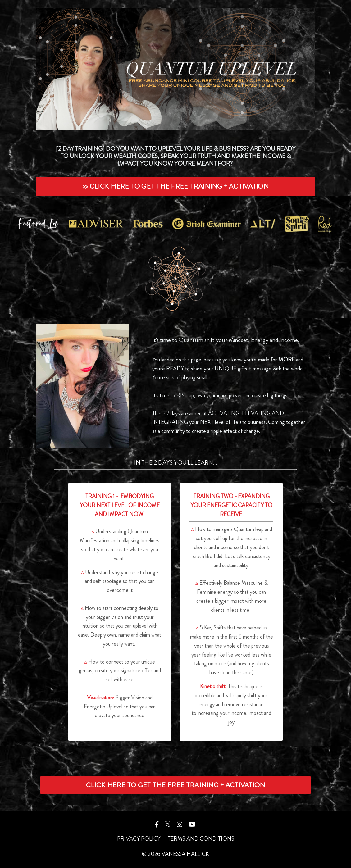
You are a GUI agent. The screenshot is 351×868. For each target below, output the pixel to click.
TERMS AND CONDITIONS (201, 839)
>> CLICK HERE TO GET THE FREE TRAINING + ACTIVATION (175, 186)
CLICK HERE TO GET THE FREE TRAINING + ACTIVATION (175, 785)
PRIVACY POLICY (139, 839)
